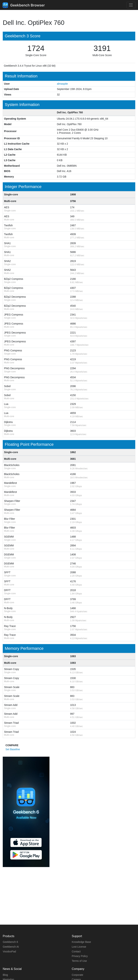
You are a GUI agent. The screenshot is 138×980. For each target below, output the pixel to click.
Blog (5, 975)
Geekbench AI (11, 947)
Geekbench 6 (10, 942)
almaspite (62, 84)
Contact (76, 951)
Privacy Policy (80, 956)
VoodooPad (9, 951)
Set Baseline (13, 749)
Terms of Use (79, 961)
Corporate (78, 975)
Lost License (79, 947)
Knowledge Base (81, 942)
